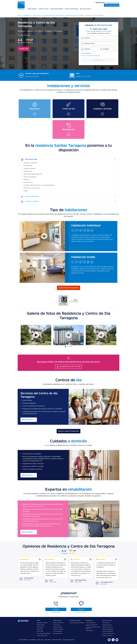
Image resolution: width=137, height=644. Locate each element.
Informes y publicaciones (108, 633)
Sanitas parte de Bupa (108, 629)
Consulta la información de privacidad (90, 56)
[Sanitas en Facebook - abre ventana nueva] (109, 641)
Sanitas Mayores (32, 9)
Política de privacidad (68, 640)
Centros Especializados (57, 9)
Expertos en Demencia (58, 629)
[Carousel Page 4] (72, 346)
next (117, 335)
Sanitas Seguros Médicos (42, 623)
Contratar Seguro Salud (42, 636)
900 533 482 (99, 3)
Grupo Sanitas (106, 623)
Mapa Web (48, 640)
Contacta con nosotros (107, 636)
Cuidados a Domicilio (58, 627)
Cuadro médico (40, 631)
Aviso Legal (40, 640)
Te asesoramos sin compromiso (68, 288)
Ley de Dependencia (58, 631)
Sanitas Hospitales (41, 625)
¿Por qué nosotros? (85, 9)
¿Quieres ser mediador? (92, 625)
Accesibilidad (33, 640)
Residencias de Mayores (58, 623)
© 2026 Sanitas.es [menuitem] (23, 640)
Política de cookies (57, 640)
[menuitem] (32, 10)
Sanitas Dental (40, 629)
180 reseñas (21, 43)
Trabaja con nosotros (107, 627)
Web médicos (90, 631)
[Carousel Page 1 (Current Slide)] (66, 346)
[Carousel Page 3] (70, 346)
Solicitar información (113, 5)
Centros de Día (56, 625)
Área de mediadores (91, 623)
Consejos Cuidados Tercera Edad (77, 623)
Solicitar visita (24, 49)
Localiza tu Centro (43, 9)
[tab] (68, 159)
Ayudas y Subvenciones (72, 9)
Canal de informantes (107, 631)
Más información (27, 420)
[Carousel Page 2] (68, 346)
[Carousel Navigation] (68, 335)
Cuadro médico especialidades (43, 633)
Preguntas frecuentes (58, 633)
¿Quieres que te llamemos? (113, 3)
